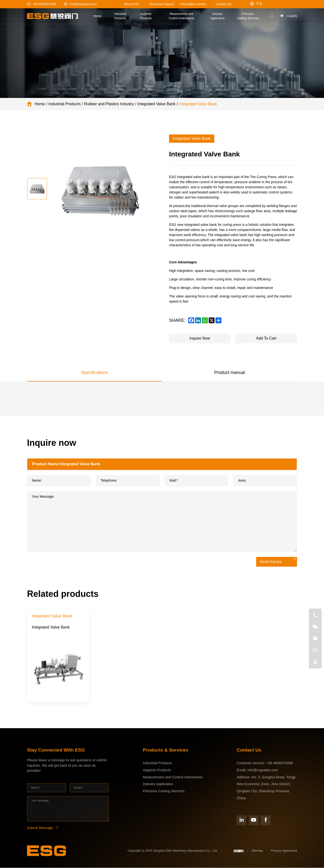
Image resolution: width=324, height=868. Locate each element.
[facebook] (191, 320)
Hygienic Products (157, 770)
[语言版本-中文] (256, 4)
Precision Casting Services (164, 791)
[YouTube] (254, 820)
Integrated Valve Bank (156, 104)
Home (40, 104)
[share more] (218, 320)
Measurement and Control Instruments (173, 777)
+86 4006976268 (279, 763)
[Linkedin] (242, 820)
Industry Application (158, 784)
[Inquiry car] (288, 16)
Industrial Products (65, 104)
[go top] (315, 662)
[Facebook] (266, 820)
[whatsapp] (205, 320)
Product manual (229, 372)
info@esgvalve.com (263, 770)
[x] (212, 320)
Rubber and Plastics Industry (109, 104)
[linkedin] (198, 320)
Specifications (94, 372)
